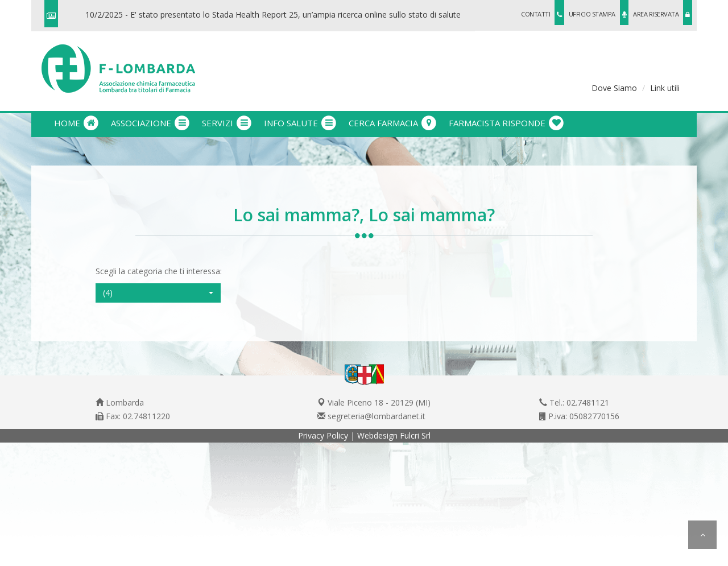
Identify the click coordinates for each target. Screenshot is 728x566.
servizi (227, 123)
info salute (301, 123)
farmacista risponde (507, 123)
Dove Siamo (614, 88)
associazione (151, 123)
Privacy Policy (323, 435)
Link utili (665, 88)
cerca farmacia (393, 123)
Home (77, 123)
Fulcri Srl (415, 435)
